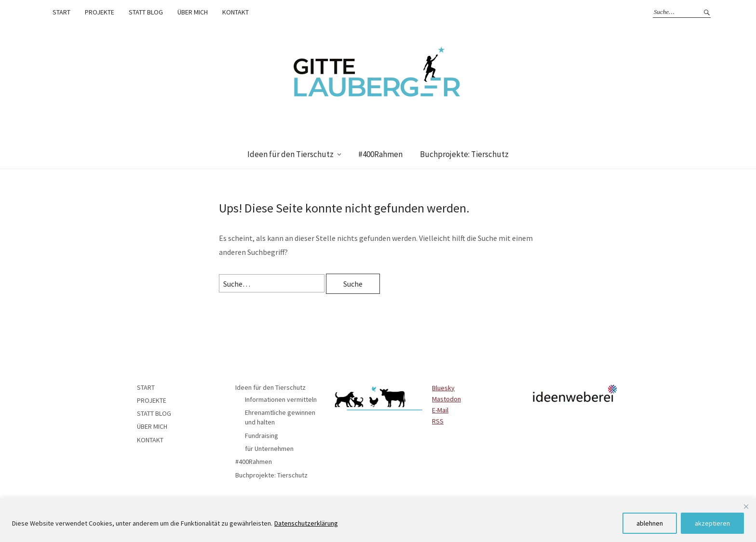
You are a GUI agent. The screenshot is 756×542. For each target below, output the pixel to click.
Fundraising (262, 436)
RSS (438, 421)
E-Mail (440, 410)
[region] (378, 520)
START (61, 12)
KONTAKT (236, 12)
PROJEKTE (100, 12)
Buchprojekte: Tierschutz (464, 154)
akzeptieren (712, 523)
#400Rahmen (380, 154)
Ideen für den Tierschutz (290, 154)
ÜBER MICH (193, 12)
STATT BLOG (146, 12)
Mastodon (446, 399)
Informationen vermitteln (281, 399)
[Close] (746, 506)
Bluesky (443, 388)
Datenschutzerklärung (306, 523)
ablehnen (650, 523)
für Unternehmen (269, 449)
